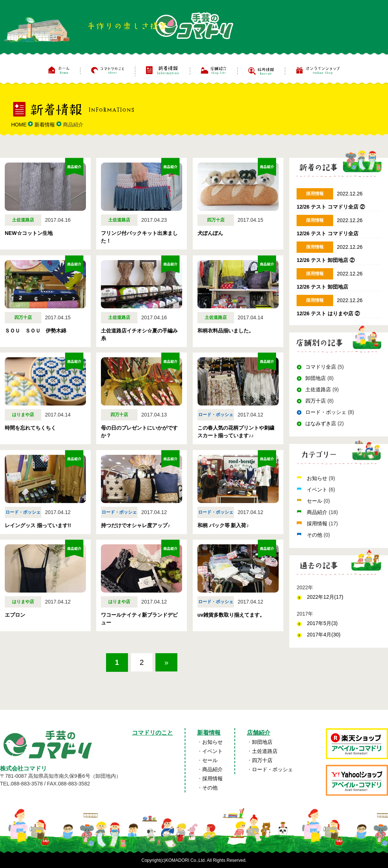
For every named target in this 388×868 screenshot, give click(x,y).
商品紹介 (318, 512)
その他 (315, 535)
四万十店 (316, 401)
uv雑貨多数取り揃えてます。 (231, 615)
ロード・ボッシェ (326, 412)
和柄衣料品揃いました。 (226, 331)
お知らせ (318, 478)
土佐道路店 (318, 389)
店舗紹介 (259, 733)
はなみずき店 (321, 423)
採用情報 (318, 524)
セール (315, 501)
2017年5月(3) (322, 623)
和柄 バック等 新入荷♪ (223, 525)
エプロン (15, 615)
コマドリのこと (152, 733)
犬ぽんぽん (210, 233)
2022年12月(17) (325, 597)
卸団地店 (316, 378)
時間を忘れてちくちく (30, 428)
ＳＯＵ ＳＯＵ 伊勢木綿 (35, 331)
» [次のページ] (167, 662)
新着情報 (209, 733)
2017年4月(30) (324, 635)
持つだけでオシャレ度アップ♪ (135, 525)
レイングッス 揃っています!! (38, 525)
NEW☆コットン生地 (29, 233)
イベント (318, 490)
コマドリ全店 (321, 367)
